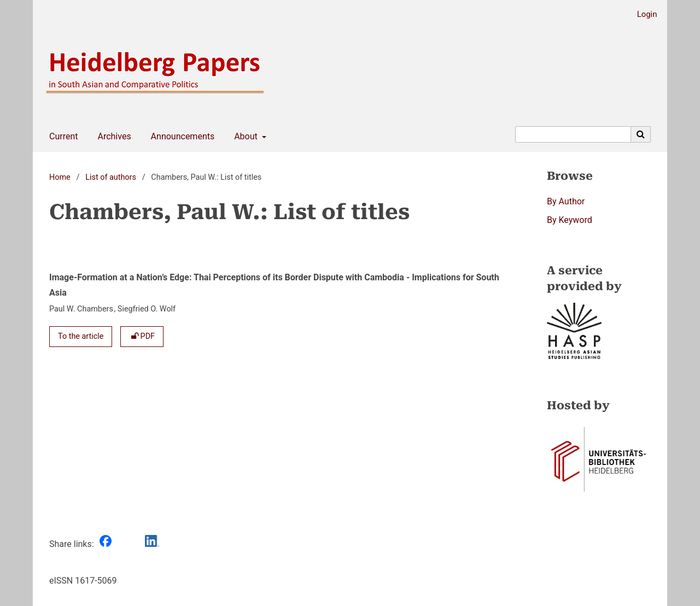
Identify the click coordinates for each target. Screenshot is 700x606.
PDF (142, 336)
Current (61, 137)
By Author (566, 201)
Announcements (181, 137)
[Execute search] (641, 134)
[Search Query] (573, 134)
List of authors (111, 177)
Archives (112, 137)
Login (643, 14)
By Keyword (570, 220)
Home (60, 177)
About (245, 137)
